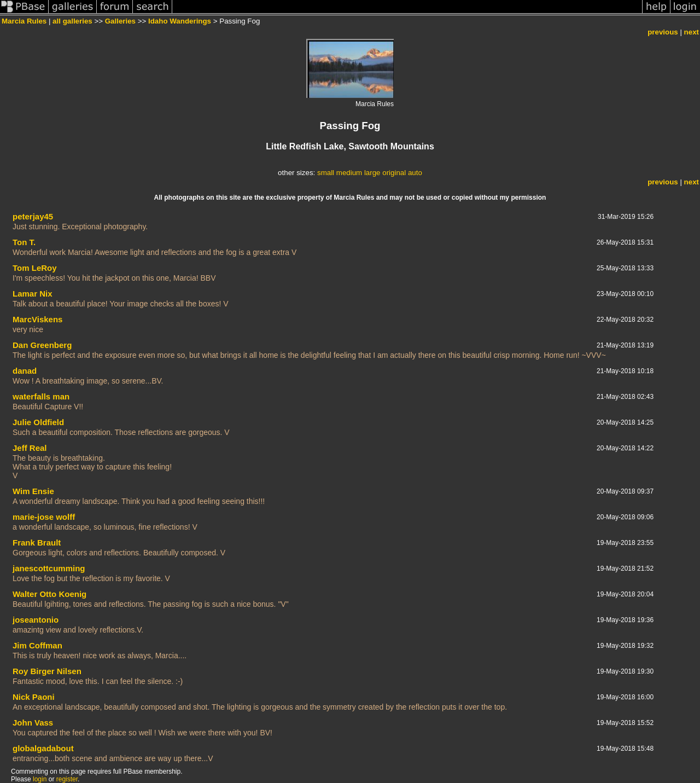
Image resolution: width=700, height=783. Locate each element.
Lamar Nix (33, 294)
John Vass (33, 723)
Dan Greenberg (42, 345)
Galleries (120, 21)
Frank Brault (37, 543)
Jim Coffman (37, 645)
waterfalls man (41, 396)
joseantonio (36, 620)
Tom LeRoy (35, 268)
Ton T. (24, 242)
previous (663, 32)
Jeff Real (30, 448)
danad (25, 371)
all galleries (72, 21)
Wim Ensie (33, 491)
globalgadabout (43, 748)
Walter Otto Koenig (49, 594)
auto (415, 173)
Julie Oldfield (38, 422)
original (394, 173)
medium (349, 173)
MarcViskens (37, 319)
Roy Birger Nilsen (47, 671)
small (326, 173)
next (692, 32)
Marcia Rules (24, 21)
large (372, 173)
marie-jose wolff (44, 517)
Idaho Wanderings (180, 21)
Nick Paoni (34, 697)
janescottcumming (49, 568)
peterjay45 (33, 216)
